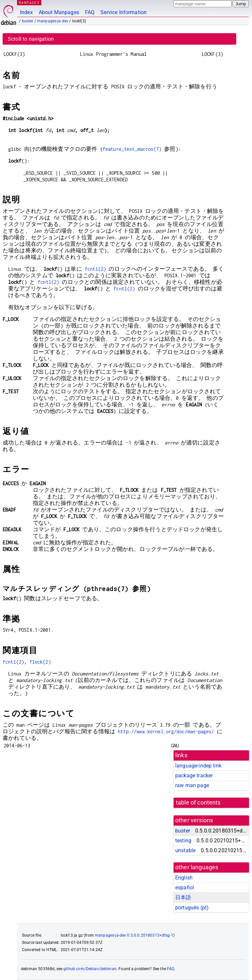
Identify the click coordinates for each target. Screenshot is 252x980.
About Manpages (59, 12)
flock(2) (40, 662)
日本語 (183, 897)
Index (26, 12)
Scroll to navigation (31, 39)
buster (28, 21)
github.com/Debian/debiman (90, 969)
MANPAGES (29, 2)
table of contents (198, 803)
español (185, 888)
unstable (185, 850)
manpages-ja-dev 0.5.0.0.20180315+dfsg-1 (134, 935)
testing (183, 841)
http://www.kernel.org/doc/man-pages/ (166, 731)
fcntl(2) (95, 269)
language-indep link (198, 766)
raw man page (192, 785)
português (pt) (192, 908)
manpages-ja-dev (53, 21)
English (184, 878)
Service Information (124, 12)
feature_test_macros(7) (132, 149)
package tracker (194, 775)
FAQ (90, 12)
